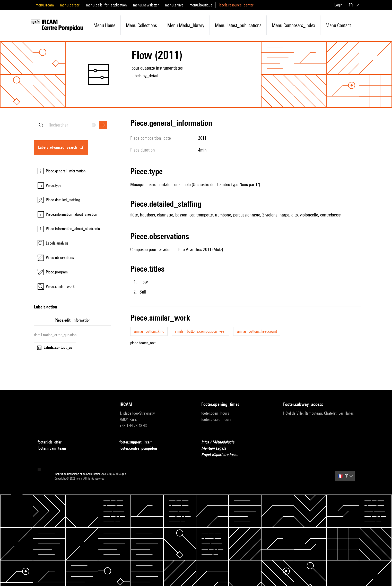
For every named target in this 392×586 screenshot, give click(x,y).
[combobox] (73, 125)
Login (338, 5)
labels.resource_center (236, 5)
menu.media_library (186, 25)
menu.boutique (201, 5)
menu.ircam (45, 5)
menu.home (104, 25)
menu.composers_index (293, 25)
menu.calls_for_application (106, 5)
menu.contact (338, 25)
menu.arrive (174, 5)
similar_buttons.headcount (257, 331)
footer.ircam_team (55, 449)
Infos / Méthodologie (221, 442)
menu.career (70, 5)
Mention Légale (217, 449)
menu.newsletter (146, 5)
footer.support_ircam (139, 442)
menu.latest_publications (238, 25)
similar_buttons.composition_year (200, 331)
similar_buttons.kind (149, 331)
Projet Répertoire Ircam (223, 455)
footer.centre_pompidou (141, 449)
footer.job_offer (53, 442)
